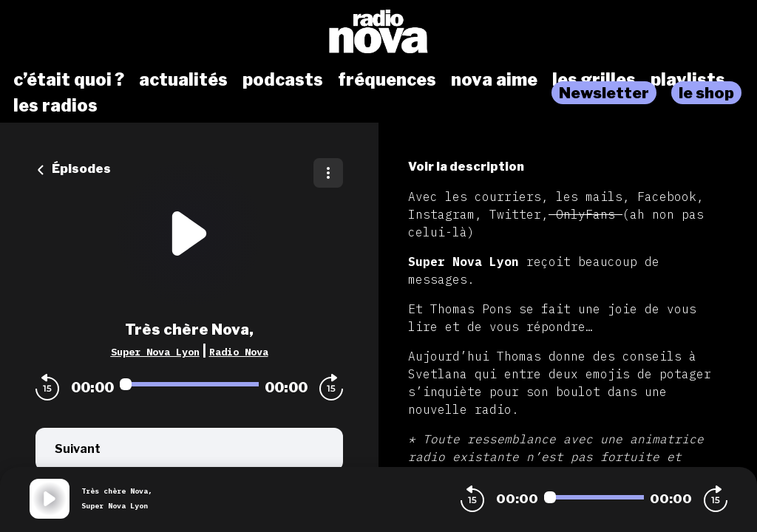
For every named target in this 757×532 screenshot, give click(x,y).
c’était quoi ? (69, 80)
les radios (55, 106)
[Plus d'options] (328, 173)
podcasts (283, 80)
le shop (706, 93)
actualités (183, 80)
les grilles (594, 80)
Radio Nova (239, 352)
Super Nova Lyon (155, 352)
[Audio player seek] (189, 384)
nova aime (494, 80)
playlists (688, 80)
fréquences (387, 80)
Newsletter (604, 93)
